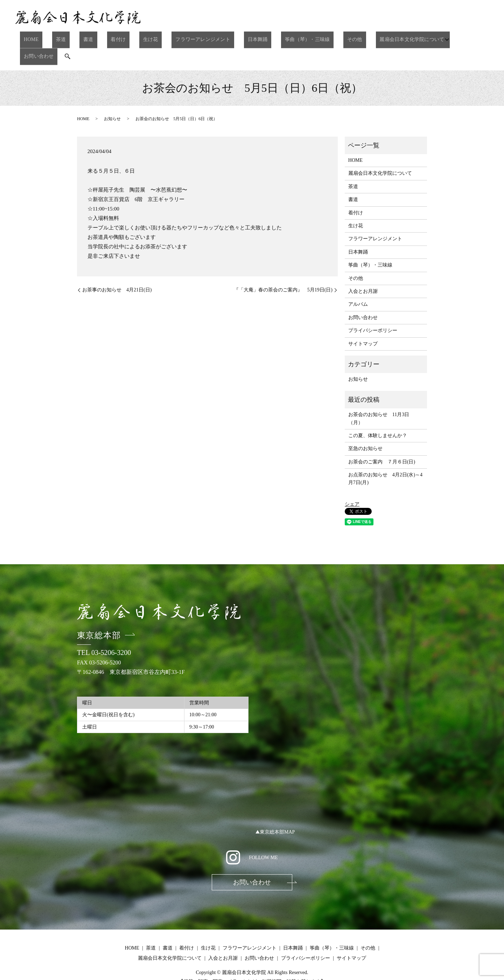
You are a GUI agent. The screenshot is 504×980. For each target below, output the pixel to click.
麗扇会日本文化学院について (372, 38)
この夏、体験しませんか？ (378, 415)
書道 (90, 38)
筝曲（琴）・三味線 (278, 38)
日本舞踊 (234, 38)
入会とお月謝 (363, 271)
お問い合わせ (439, 38)
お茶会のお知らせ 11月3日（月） (379, 398)
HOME (47, 38)
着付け (113, 38)
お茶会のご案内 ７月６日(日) (382, 441)
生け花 (139, 38)
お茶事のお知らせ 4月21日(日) (117, 270)
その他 (320, 38)
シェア (352, 484)
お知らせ (112, 98)
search (464, 38)
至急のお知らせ (365, 428)
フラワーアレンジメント (185, 38)
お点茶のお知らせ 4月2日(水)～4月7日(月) (385, 458)
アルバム (358, 284)
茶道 (70, 38)
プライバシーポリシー (373, 310)
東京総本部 (99, 615)
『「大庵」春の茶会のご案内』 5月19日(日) (283, 270)
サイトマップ (363, 323)
